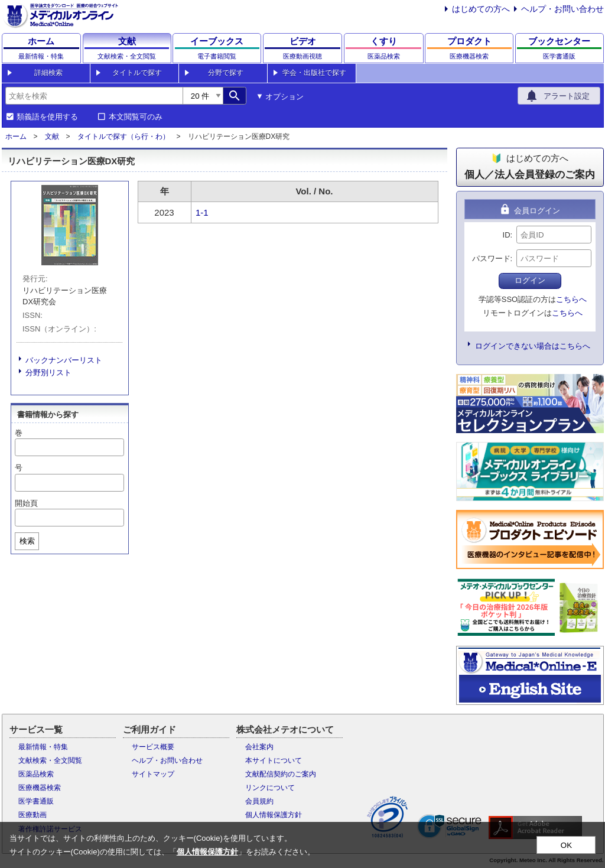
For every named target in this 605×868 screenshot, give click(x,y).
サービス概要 (153, 747)
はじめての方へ (481, 9)
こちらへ (571, 299)
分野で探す (226, 73)
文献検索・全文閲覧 (50, 760)
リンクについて (270, 788)
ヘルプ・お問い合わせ (562, 9)
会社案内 (259, 747)
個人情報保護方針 (274, 815)
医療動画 (32, 815)
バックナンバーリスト (64, 360)
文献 (52, 136)
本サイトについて (274, 760)
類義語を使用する (47, 117)
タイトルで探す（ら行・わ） (123, 136)
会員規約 (259, 801)
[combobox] (94, 96)
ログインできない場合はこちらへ (533, 346)
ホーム (16, 136)
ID (507, 235)
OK (566, 845)
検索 (27, 541)
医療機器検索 (40, 788)
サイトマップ (153, 774)
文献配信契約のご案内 (281, 774)
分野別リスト (48, 373)
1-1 (202, 212)
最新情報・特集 (43, 747)
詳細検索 (48, 73)
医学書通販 (36, 801)
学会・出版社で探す (314, 73)
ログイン (530, 280)
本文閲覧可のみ (136, 117)
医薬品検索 (36, 774)
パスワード (491, 259)
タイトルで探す (137, 73)
